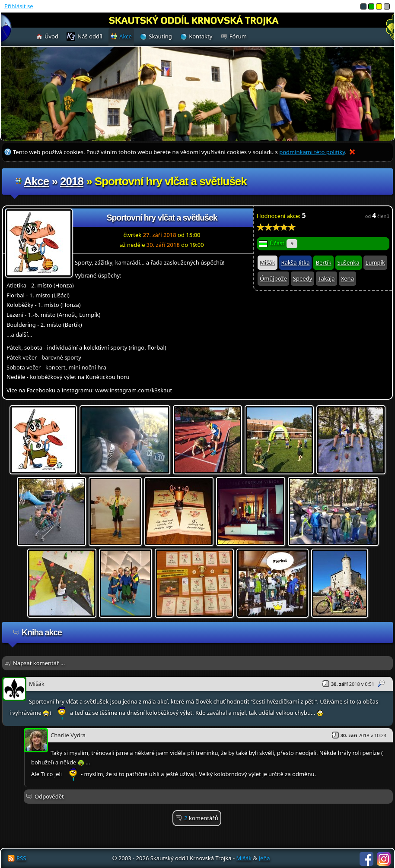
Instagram (384, 859)
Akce (36, 181)
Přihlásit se (19, 6)
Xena (347, 278)
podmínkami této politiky (312, 152)
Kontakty (201, 36)
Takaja (326, 278)
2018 (72, 181)
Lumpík (375, 262)
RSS (21, 858)
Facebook (366, 859)
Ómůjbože (273, 278)
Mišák (268, 262)
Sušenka (349, 262)
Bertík (323, 262)
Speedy (303, 278)
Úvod (51, 36)
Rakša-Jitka (296, 262)
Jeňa (264, 858)
